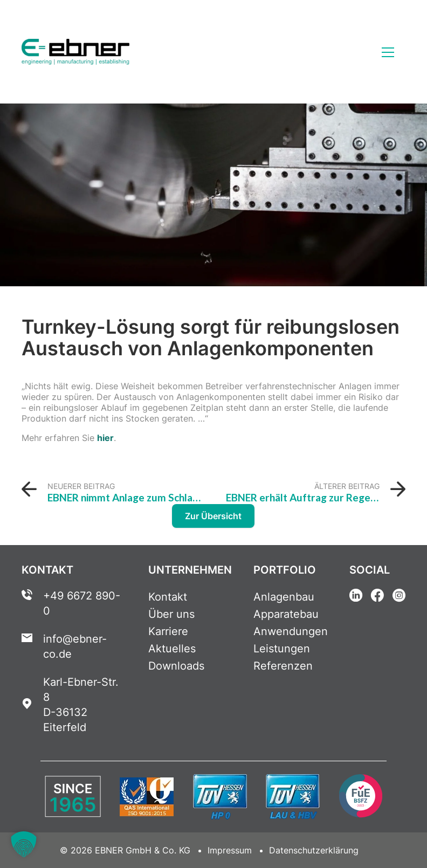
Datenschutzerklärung (314, 850)
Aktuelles (172, 649)
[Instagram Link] (399, 597)
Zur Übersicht (213, 516)
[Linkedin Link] (356, 597)
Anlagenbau (284, 597)
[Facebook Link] (377, 597)
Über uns (171, 614)
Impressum (230, 850)
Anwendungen (291, 631)
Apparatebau (286, 614)
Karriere (168, 631)
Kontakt (168, 597)
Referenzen (283, 666)
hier (105, 438)
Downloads (176, 666)
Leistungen (282, 649)
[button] (24, 844)
